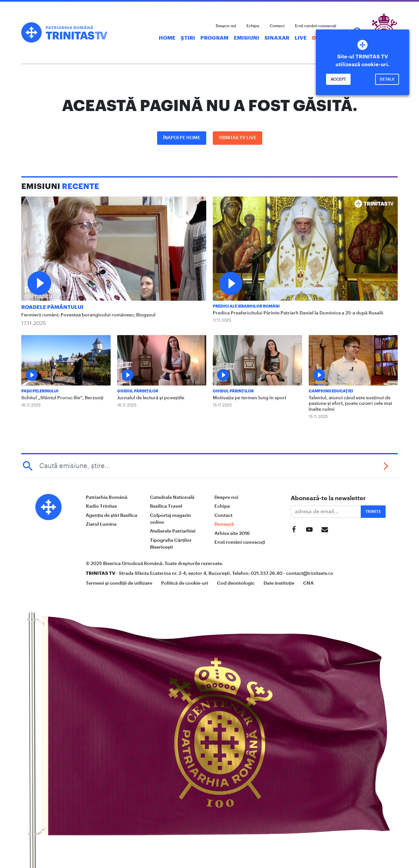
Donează (224, 524)
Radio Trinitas (101, 506)
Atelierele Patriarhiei (173, 531)
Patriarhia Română (107, 497)
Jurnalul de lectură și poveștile (151, 398)
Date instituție (279, 583)
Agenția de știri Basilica (111, 515)
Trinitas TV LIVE (237, 138)
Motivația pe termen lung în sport (250, 398)
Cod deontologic (236, 583)
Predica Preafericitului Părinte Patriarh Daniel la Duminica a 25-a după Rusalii (298, 313)
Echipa (253, 26)
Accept (338, 79)
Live (301, 38)
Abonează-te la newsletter (328, 498)
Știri (188, 38)
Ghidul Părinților (138, 391)
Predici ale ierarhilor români (246, 306)
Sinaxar (277, 38)
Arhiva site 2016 (232, 533)
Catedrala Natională (172, 497)
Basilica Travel (166, 506)
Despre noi (226, 26)
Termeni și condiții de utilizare (119, 583)
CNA (308, 583)
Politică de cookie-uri (185, 583)
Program (214, 38)
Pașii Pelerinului (40, 391)
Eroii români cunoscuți (316, 26)
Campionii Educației (331, 391)
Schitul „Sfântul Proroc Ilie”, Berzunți (62, 398)
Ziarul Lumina (101, 524)
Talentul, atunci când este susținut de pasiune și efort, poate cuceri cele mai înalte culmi (350, 404)
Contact (277, 26)
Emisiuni (246, 38)
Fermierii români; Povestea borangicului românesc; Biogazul (88, 315)
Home (167, 38)
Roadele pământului (52, 307)
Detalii (387, 79)
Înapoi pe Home (182, 138)
